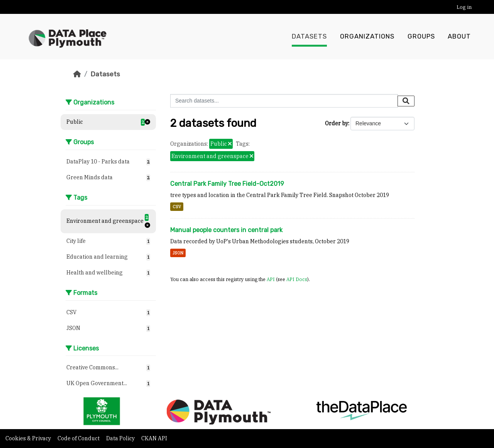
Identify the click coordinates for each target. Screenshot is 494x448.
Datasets (309, 37)
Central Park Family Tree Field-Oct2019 (227, 184)
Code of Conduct (79, 438)
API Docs (297, 279)
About (459, 37)
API (271, 279)
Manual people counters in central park (226, 230)
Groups (421, 37)
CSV (177, 207)
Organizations (367, 37)
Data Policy (121, 438)
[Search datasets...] (284, 101)
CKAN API (154, 438)
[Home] (77, 74)
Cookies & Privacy (29, 438)
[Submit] (406, 101)
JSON (178, 253)
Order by (337, 123)
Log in (464, 7)
